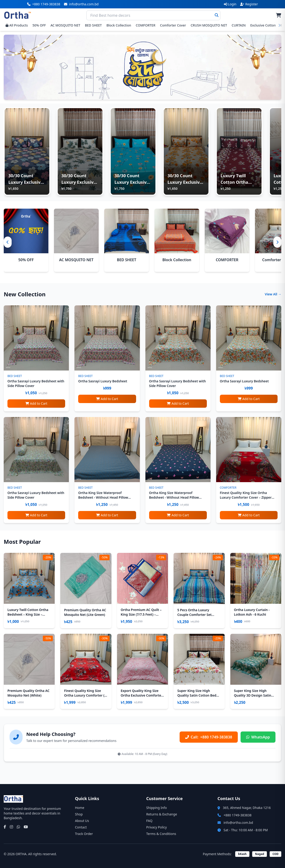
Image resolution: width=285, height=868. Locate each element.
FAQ (149, 821)
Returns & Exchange (162, 814)
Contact (81, 827)
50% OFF (39, 25)
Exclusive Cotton (263, 25)
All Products (17, 25)
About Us (82, 821)
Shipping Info (157, 808)
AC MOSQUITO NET (65, 25)
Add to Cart (36, 403)
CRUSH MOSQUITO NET (209, 25)
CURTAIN (239, 25)
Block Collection (119, 25)
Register (249, 4)
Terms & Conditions (161, 834)
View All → (273, 294)
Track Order (84, 834)
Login (230, 4)
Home (80, 808)
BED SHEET (93, 25)
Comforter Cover (173, 25)
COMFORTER (146, 25)
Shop (79, 814)
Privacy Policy (157, 827)
